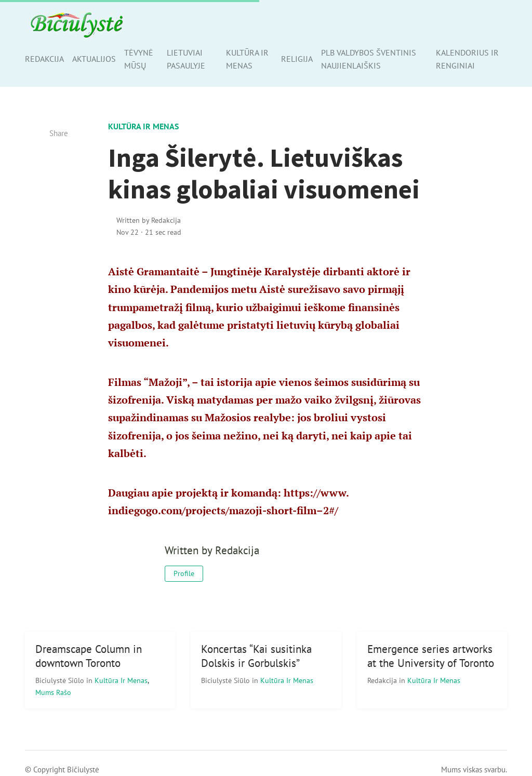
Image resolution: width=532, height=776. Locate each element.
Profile (184, 573)
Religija (297, 59)
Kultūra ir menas (247, 59)
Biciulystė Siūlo (61, 680)
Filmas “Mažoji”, (149, 382)
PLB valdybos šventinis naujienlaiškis (369, 59)
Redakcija (44, 59)
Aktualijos (94, 59)
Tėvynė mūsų (139, 59)
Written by (149, 220)
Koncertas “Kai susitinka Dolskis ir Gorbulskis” (256, 656)
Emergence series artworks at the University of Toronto (431, 656)
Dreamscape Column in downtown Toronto (89, 656)
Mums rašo (53, 692)
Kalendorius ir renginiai (467, 59)
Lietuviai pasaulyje (186, 59)
